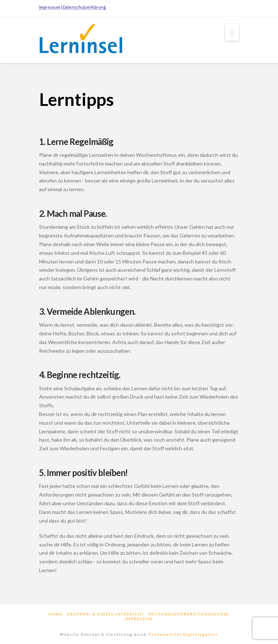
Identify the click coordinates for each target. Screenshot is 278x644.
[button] (232, 32)
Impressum (50, 7)
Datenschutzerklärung (84, 7)
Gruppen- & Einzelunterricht (106, 614)
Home (56, 614)
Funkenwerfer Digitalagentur (183, 634)
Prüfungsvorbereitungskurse (189, 614)
